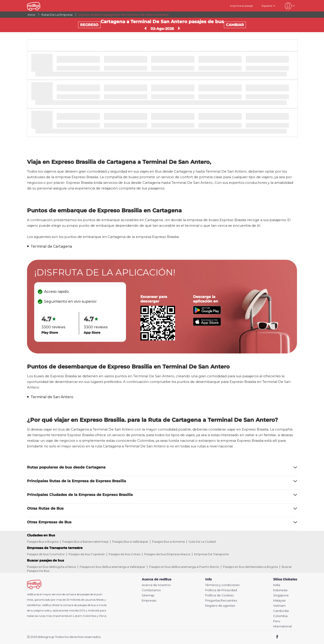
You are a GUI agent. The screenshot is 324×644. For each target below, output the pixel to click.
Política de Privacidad (221, 590)
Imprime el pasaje (241, 6)
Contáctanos (151, 590)
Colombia (280, 616)
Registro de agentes (220, 606)
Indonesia (280, 590)
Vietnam (279, 606)
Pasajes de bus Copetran (87, 554)
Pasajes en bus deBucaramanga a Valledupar (112, 567)
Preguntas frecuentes (221, 601)
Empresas (149, 601)
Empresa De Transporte (211, 554)
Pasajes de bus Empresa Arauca (167, 554)
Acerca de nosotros (156, 585)
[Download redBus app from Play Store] (207, 313)
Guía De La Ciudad (202, 542)
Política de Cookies (219, 595)
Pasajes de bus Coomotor (46, 554)
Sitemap (148, 595)
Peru (277, 621)
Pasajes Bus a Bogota (43, 542)
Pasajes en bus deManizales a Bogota (250, 567)
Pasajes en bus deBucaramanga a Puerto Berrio (184, 567)
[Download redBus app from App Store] (207, 325)
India (277, 585)
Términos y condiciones (222, 585)
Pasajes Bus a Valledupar (130, 542)
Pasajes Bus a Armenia (168, 542)
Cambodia (281, 611)
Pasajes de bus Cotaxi (125, 554)
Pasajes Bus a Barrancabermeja (85, 542)
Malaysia (279, 601)
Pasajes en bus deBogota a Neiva (51, 567)
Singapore (281, 595)
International (282, 626)
